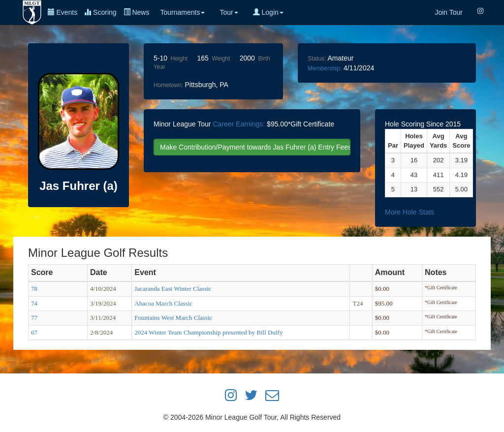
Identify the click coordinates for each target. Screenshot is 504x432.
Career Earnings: (239, 124)
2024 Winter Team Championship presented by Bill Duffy (209, 332)
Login (268, 12)
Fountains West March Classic (173, 318)
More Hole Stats (409, 212)
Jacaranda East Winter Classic (173, 289)
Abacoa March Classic (163, 303)
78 (34, 289)
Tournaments (182, 12)
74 (34, 303)
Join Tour (449, 12)
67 (34, 332)
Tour (229, 12)
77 (34, 318)
